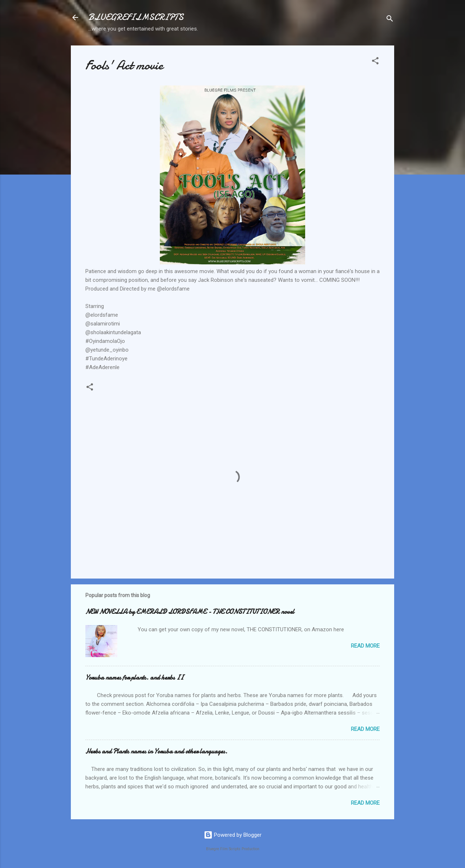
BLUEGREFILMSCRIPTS (136, 17)
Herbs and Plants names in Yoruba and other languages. (156, 751)
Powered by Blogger (233, 835)
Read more (365, 646)
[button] (375, 62)
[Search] (390, 20)
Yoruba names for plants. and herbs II (134, 678)
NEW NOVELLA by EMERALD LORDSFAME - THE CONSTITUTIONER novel (190, 612)
